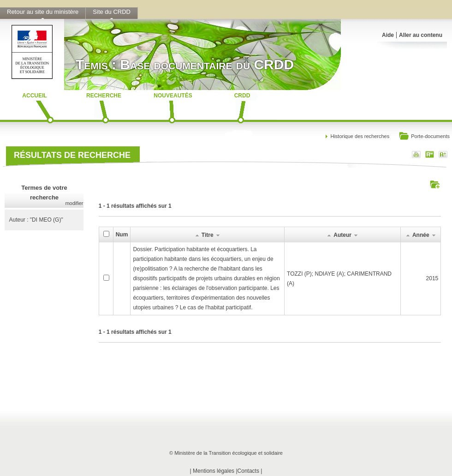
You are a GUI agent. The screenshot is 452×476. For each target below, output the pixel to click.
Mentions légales (214, 471)
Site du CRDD (112, 12)
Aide (388, 35)
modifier (74, 203)
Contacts (248, 471)
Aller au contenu (421, 35)
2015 (432, 278)
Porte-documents (424, 137)
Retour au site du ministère (43, 12)
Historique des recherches (360, 136)
